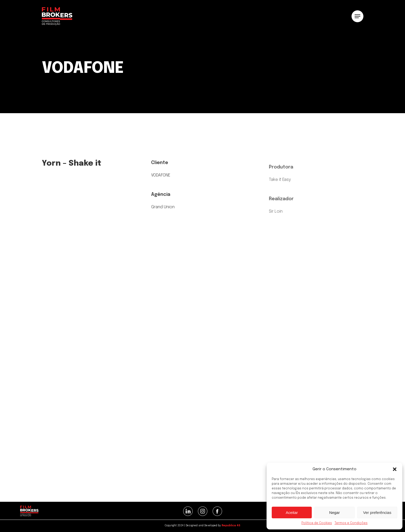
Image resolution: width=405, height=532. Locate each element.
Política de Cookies (317, 523)
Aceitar (292, 512)
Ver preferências (377, 512)
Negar (335, 512)
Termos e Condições (351, 523)
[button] (395, 469)
